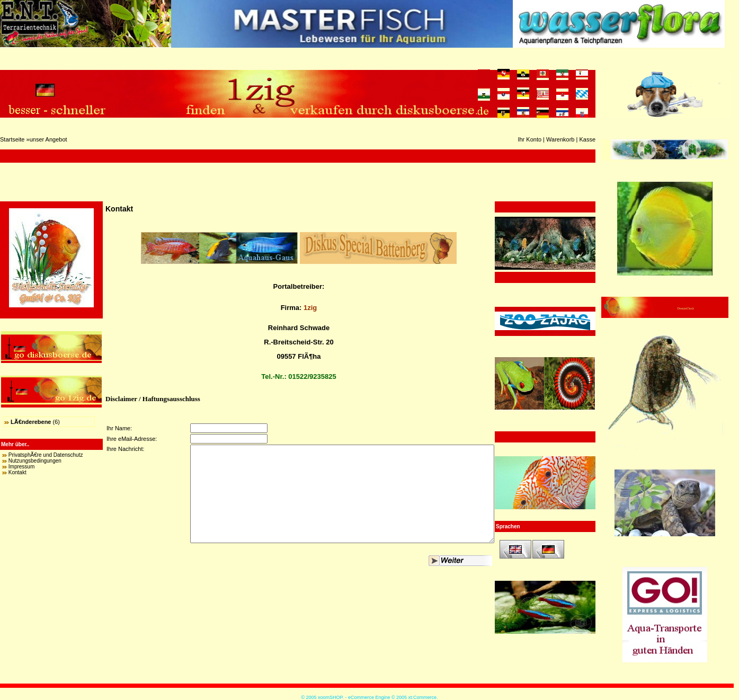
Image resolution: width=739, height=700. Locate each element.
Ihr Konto (529, 139)
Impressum (21, 467)
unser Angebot (48, 139)
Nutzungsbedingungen (35, 461)
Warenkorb (560, 139)
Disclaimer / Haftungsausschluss (153, 399)
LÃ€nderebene (31, 422)
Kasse (587, 139)
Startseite (12, 139)
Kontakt (17, 472)
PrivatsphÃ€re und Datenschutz (46, 455)
